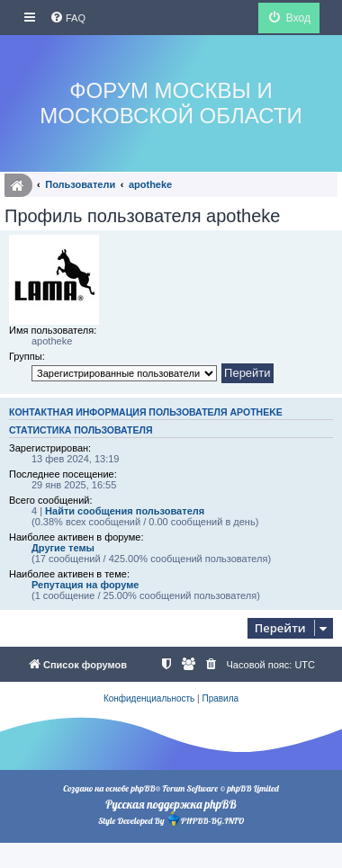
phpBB (143, 788)
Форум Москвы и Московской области (171, 103)
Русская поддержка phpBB (171, 804)
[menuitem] (67, 18)
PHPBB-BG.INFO (205, 819)
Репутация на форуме (85, 585)
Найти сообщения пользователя (125, 511)
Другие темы (63, 548)
